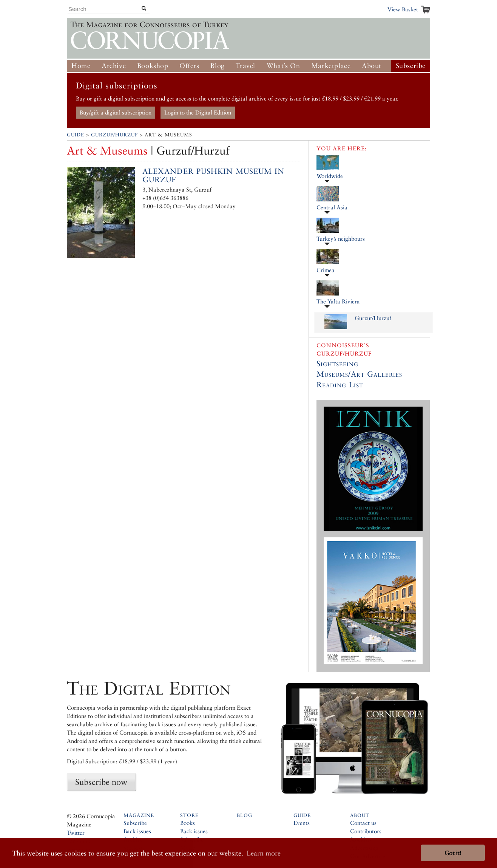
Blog (217, 66)
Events (302, 823)
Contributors (366, 831)
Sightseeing (337, 364)
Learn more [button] (264, 853)
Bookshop (153, 66)
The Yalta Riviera (338, 301)
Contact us (363, 823)
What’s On (283, 66)
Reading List (340, 385)
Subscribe (411, 66)
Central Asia (332, 207)
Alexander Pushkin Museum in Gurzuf (213, 175)
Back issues (137, 831)
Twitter (76, 833)
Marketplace (331, 66)
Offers (189, 66)
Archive (114, 66)
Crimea (326, 270)
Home (81, 66)
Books (188, 823)
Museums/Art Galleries (359, 374)
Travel (245, 66)
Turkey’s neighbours (341, 239)
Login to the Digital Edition (198, 112)
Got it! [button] (453, 853)
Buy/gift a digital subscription (116, 112)
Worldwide (330, 176)
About (372, 66)
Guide (76, 135)
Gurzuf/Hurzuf (114, 135)
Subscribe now (101, 782)
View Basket (403, 9)
